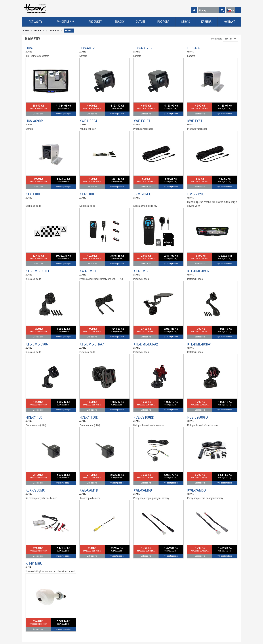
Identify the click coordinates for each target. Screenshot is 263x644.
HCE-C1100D (89, 417)
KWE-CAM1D (89, 490)
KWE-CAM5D (197, 490)
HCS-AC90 (195, 48)
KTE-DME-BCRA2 (146, 344)
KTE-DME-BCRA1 (200, 344)
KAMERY (69, 31)
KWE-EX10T (142, 121)
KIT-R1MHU (34, 563)
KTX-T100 (33, 194)
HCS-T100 (33, 48)
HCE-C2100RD (144, 417)
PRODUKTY (39, 31)
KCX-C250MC (35, 490)
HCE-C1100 (34, 417)
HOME (26, 31)
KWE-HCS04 (88, 121)
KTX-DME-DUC (144, 271)
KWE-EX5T (195, 121)
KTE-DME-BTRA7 (92, 344)
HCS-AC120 (88, 48)
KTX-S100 (87, 194)
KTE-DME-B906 (37, 344)
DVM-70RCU (142, 194)
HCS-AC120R (143, 48)
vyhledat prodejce (63, 114)
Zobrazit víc (38, 114)
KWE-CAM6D (143, 490)
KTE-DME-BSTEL (38, 271)
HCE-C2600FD (198, 417)
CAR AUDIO (54, 31)
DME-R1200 (196, 194)
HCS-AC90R (34, 121)
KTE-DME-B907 (198, 271)
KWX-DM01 (88, 271)
